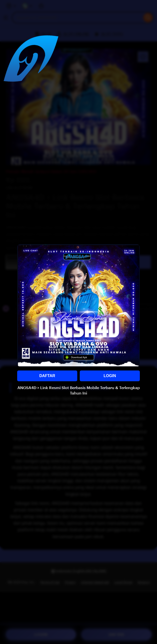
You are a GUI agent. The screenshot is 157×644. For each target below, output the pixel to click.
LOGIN (110, 376)
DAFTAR (47, 376)
